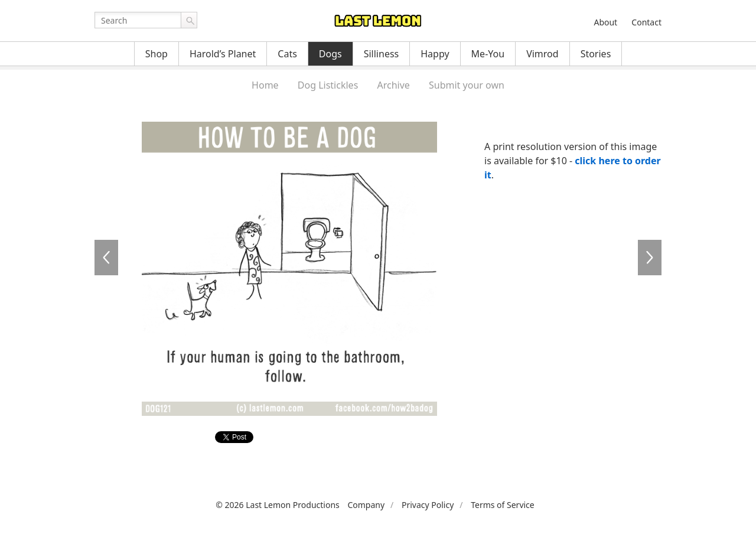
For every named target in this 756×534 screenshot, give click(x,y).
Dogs (330, 54)
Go (189, 20)
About (605, 22)
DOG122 (650, 258)
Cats (287, 54)
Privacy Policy (428, 505)
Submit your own (467, 85)
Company (366, 505)
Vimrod (542, 54)
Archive (393, 85)
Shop (157, 54)
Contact (646, 22)
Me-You (488, 54)
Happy (435, 54)
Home (265, 85)
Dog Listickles (328, 85)
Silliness (382, 54)
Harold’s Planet (223, 54)
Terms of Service (503, 505)
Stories (596, 54)
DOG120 (106, 258)
